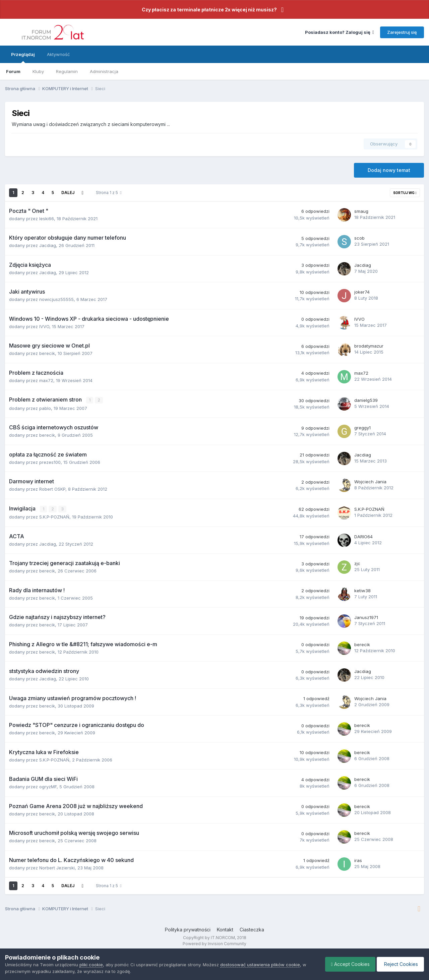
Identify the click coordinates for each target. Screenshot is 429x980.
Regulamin (67, 71)
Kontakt (225, 929)
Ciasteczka (252, 929)
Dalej (68, 193)
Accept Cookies (347, 964)
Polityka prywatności (188, 929)
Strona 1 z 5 (109, 193)
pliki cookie (91, 965)
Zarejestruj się (402, 32)
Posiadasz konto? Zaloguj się (340, 32)
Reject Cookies (399, 964)
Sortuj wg (405, 193)
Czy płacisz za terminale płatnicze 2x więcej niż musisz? (209, 10)
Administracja (104, 71)
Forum (13, 71)
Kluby (38, 71)
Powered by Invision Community (214, 943)
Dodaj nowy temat (389, 170)
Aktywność (58, 54)
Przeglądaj (23, 57)
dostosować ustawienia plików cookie (260, 965)
